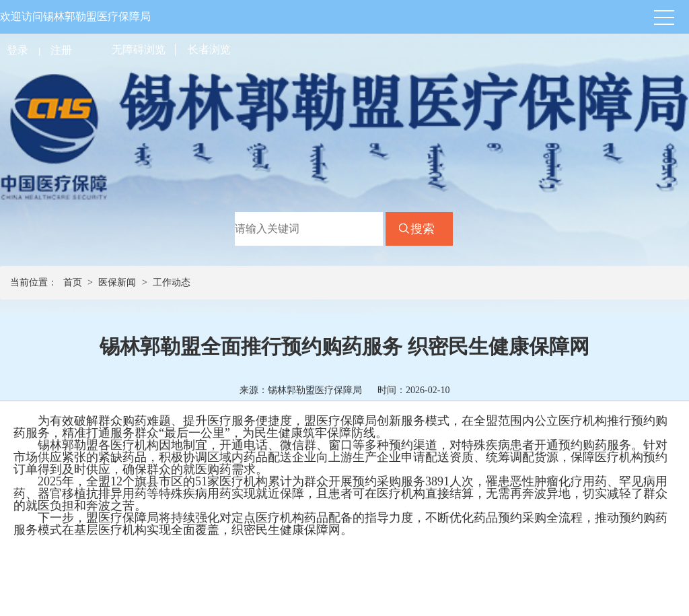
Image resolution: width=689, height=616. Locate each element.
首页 (73, 282)
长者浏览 (209, 49)
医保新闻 (117, 282)
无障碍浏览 (139, 49)
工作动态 (172, 282)
